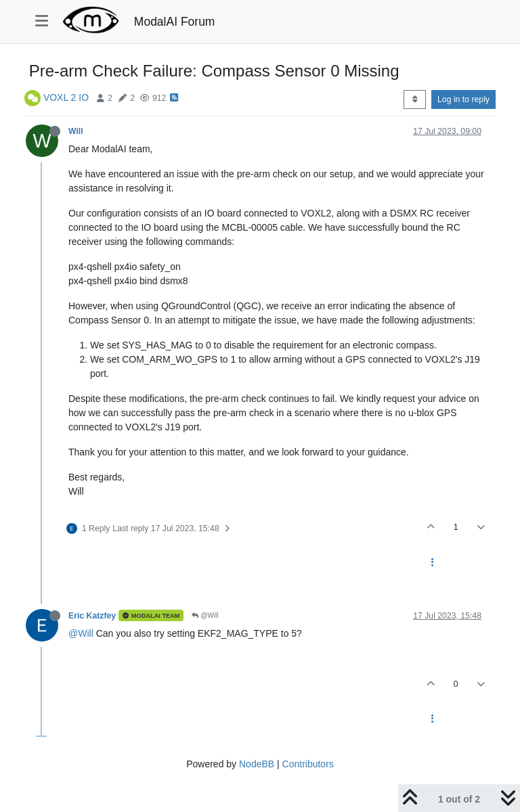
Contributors (308, 764)
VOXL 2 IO (66, 97)
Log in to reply (463, 99)
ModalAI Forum (175, 22)
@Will (205, 615)
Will (76, 131)
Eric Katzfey (92, 616)
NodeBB (257, 764)
